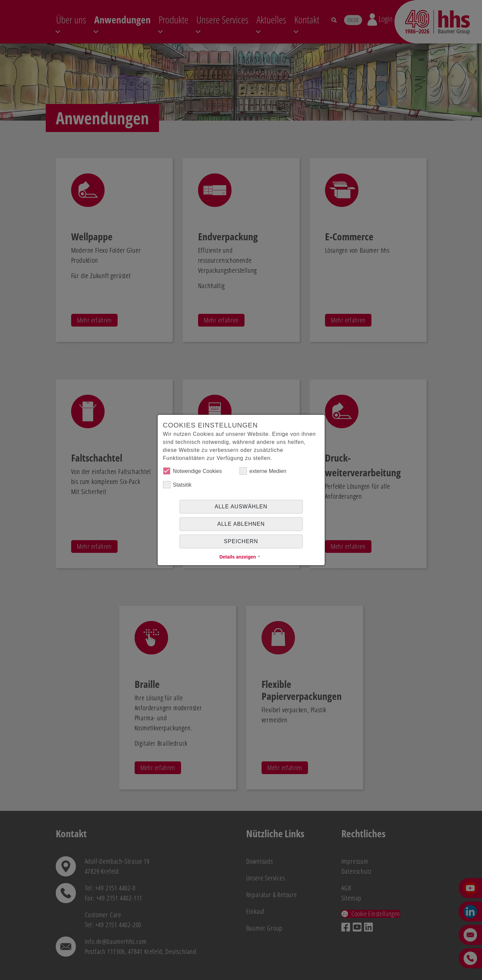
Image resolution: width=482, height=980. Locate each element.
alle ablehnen (241, 524)
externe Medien (263, 471)
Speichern (241, 541)
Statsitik (177, 485)
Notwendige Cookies (193, 471)
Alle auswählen (241, 507)
